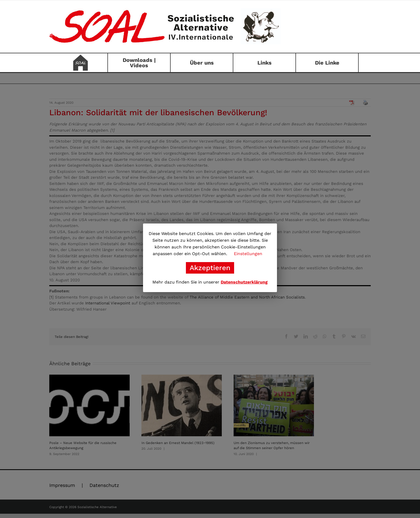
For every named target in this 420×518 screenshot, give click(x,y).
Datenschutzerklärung (244, 282)
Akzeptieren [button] (210, 268)
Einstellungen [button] (248, 254)
